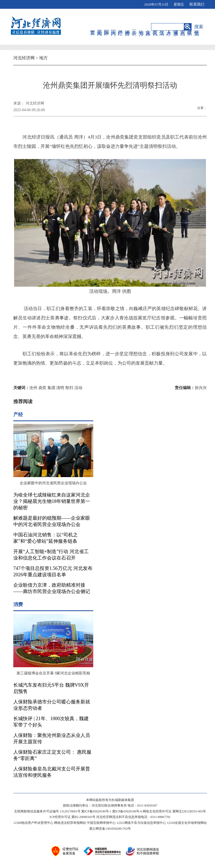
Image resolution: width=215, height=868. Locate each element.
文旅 (148, 27)
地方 (141, 27)
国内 (114, 27)
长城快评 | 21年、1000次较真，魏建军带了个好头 (51, 722)
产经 (121, 27)
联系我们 (197, 4)
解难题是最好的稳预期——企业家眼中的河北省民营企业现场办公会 (52, 521)
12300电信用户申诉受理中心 (33, 823)
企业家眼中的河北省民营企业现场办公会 (53, 483)
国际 (107, 27)
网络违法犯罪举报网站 (70, 823)
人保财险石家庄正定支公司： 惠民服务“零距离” (52, 755)
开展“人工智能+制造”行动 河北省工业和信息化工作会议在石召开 (51, 555)
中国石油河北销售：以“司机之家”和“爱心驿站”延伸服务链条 (46, 538)
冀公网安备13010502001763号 (110, 829)
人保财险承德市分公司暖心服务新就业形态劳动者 (52, 705)
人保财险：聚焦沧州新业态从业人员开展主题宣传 (52, 738)
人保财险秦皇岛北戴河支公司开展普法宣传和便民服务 (52, 772)
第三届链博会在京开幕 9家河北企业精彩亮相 (53, 673)
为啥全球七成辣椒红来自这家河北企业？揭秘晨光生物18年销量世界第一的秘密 (52, 501)
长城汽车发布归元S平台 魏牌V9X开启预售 (51, 688)
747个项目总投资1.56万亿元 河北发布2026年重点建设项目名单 (53, 571)
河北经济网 (24, 58)
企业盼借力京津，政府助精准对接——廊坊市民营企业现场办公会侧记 (52, 588)
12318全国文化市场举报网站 (187, 823)
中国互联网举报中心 (101, 823)
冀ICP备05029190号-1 (96, 811)
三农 (134, 27)
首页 (93, 27)
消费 (127, 27)
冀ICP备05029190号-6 (127, 811)
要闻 (100, 27)
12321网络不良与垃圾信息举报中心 (141, 823)
